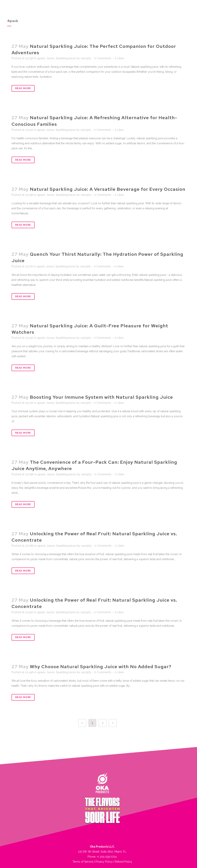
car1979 (86, 58)
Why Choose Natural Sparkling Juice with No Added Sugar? (101, 667)
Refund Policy (124, 862)
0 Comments (103, 58)
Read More (23, 88)
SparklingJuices (66, 58)
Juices (50, 58)
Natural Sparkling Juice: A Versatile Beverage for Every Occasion (108, 189)
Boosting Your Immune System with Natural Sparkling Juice (101, 397)
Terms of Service (83, 862)
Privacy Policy (104, 862)
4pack (41, 58)
